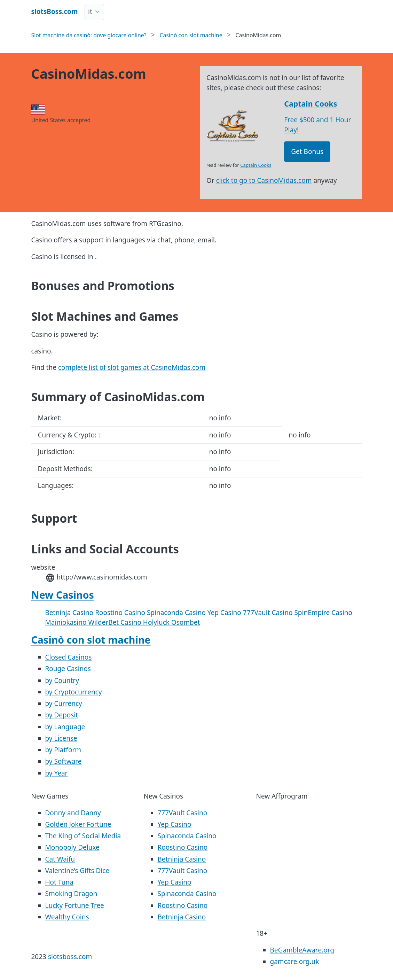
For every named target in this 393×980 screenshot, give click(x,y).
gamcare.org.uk (295, 962)
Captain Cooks (311, 104)
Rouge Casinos (68, 669)
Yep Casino (225, 613)
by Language (65, 727)
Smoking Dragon (71, 894)
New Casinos (63, 595)
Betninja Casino (70, 613)
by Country (62, 680)
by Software (64, 761)
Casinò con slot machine (91, 640)
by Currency (64, 703)
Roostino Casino (121, 613)
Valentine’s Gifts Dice (77, 871)
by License (61, 738)
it (90, 11)
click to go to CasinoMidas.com (264, 180)
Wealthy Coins (67, 917)
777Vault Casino (269, 613)
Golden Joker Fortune (78, 824)
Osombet (186, 622)
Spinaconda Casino (177, 613)
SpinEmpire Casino (323, 613)
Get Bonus (307, 151)
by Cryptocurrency (74, 692)
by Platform (63, 750)
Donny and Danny (73, 813)
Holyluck (157, 622)
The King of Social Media (83, 836)
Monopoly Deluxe (72, 847)
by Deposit (62, 715)
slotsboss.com (70, 957)
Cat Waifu (60, 859)
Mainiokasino (67, 622)
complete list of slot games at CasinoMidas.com (132, 367)
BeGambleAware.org (302, 950)
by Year (57, 773)
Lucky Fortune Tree (75, 905)
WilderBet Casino (115, 622)
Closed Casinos (69, 657)
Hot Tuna (59, 882)
